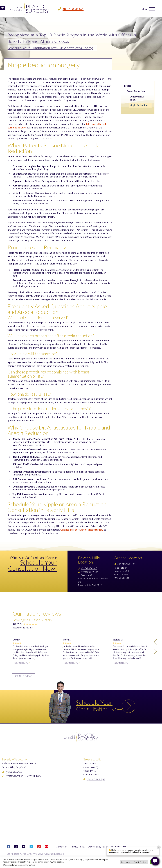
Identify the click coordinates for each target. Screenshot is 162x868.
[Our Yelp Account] (39, 850)
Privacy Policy (78, 849)
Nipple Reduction (139, 105)
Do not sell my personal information (19, 865)
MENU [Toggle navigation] (148, 9)
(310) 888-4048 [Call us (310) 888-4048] (89, 568)
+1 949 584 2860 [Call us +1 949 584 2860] (87, 575)
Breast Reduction (136, 91)
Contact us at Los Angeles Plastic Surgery (82, 530)
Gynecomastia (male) (137, 98)
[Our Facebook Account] (8, 850)
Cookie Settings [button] (140, 862)
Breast (128, 86)
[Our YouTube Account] (47, 850)
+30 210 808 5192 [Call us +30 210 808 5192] (126, 564)
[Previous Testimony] (155, 685)
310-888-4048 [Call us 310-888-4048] (74, 9)
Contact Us (62, 849)
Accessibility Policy (98, 849)
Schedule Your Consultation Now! (32, 565)
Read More (126, 862)
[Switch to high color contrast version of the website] (3, 9)
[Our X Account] (31, 850)
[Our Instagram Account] (16, 850)
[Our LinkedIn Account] (24, 850)
